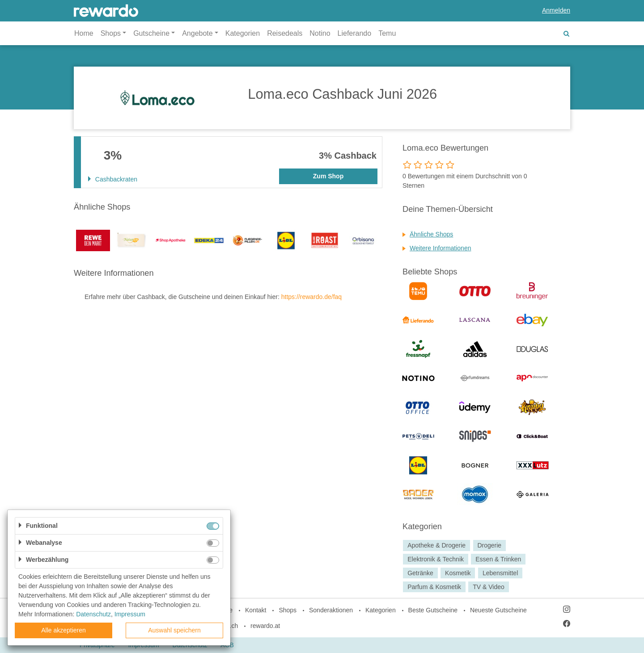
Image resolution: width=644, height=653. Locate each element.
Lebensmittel (500, 573)
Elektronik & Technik (436, 559)
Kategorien (243, 33)
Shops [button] (111, 33)
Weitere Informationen (440, 248)
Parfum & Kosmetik (434, 587)
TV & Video (489, 587)
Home (84, 33)
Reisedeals (285, 33)
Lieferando (355, 33)
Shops (288, 610)
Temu (387, 33)
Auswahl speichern (174, 630)
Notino (320, 33)
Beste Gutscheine (433, 610)
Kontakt (256, 610)
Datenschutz (93, 614)
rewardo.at (265, 626)
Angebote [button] (197, 33)
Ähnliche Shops (431, 234)
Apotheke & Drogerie (436, 545)
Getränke (420, 573)
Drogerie (489, 545)
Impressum (130, 614)
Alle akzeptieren (64, 630)
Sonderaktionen (331, 610)
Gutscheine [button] (151, 33)
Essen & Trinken (498, 559)
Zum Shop (328, 176)
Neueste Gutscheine (498, 610)
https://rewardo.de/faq (311, 297)
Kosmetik (458, 573)
